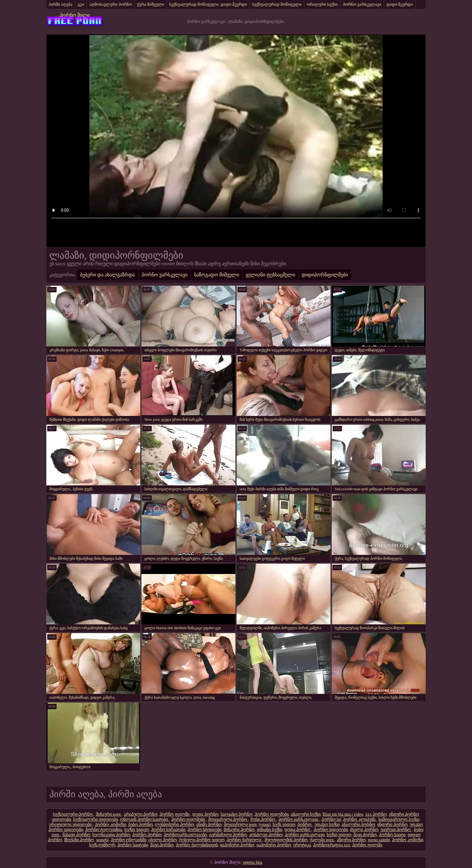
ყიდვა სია (253, 862)
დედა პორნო (205, 814)
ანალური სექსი (306, 814)
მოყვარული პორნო (228, 819)
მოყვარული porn (240, 825)
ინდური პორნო (392, 825)
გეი (81, 4)
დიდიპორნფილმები (325, 275)
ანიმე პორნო (209, 825)
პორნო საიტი (392, 835)
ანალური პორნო (359, 825)
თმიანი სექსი (270, 830)
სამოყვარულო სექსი (399, 819)
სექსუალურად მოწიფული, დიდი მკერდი (208, 4)
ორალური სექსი (322, 4)
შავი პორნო (365, 835)
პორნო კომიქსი (110, 825)
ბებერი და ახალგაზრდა (107, 275)
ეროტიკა (302, 845)
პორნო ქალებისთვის (197, 845)
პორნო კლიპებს (360, 819)
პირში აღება (61, 4)
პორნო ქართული (245, 840)
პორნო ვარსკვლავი (362, 4)
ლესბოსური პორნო (175, 825)
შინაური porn (109, 814)
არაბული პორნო (141, 814)
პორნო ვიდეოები (331, 830)
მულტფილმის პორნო (286, 840)
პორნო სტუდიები (205, 830)
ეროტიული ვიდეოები (71, 825)
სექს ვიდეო (284, 825)
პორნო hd (331, 819)
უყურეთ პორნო (396, 830)
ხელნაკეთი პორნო (111, 835)
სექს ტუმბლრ (102, 845)
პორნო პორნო (147, 835)
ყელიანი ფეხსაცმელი (270, 275)
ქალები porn (322, 840)
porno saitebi (379, 840)
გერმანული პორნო (228, 835)
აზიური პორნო (351, 840)
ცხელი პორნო (163, 840)
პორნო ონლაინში (129, 840)
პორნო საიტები (133, 845)
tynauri (265, 825)
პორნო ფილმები (272, 814)
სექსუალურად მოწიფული (277, 4)
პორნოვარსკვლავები (185, 835)
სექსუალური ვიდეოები (96, 819)
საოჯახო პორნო (237, 814)
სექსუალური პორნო (73, 814)
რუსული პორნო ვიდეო (202, 840)
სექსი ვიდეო (137, 830)
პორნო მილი (75, 15)
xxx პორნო (376, 814)
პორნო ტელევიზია (104, 830)
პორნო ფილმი (175, 814)
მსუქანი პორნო (79, 840)
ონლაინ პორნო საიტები (145, 819)
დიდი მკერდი (400, 4)
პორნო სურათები (168, 830)
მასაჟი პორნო (76, 835)
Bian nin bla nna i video (343, 814)
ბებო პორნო (141, 825)
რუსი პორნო (263, 819)
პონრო (305, 825)
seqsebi (102, 840)
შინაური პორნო (239, 830)
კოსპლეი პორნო (266, 835)
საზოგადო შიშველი (217, 275)
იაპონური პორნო (237, 845)
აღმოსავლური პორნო (110, 4)
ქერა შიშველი (151, 4)
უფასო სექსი (327, 825)
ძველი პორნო (364, 830)
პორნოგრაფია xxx (332, 845)
